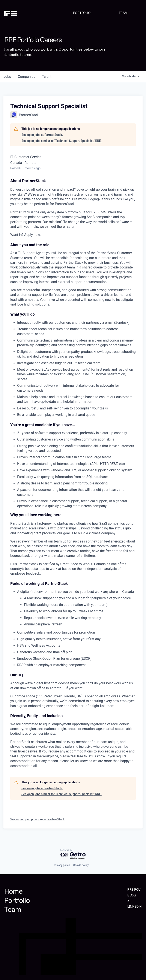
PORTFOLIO (82, 13)
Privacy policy (62, 865)
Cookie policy (81, 865)
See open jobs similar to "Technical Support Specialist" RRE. (62, 141)
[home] (39, 13)
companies (26, 77)
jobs (7, 77)
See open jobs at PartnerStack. (42, 135)
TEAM (123, 13)
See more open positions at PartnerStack (38, 819)
